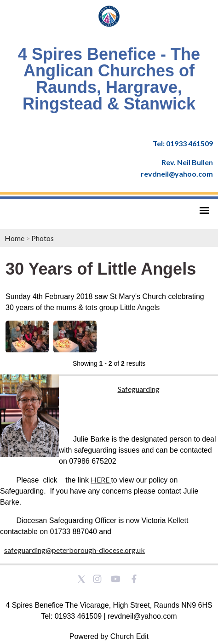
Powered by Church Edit (109, 636)
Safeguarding (139, 389)
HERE (100, 480)
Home (14, 238)
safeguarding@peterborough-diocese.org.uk (75, 550)
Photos (43, 238)
